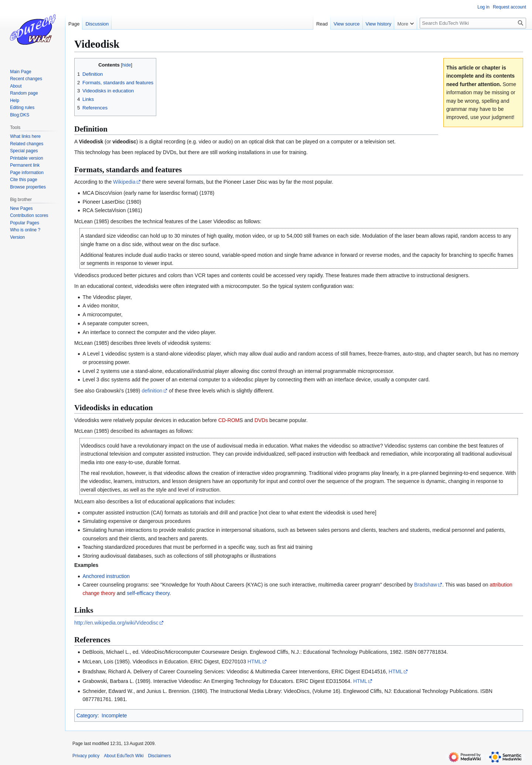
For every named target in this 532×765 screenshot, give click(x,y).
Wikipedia (124, 182)
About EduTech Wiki (124, 756)
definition (152, 391)
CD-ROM (229, 420)
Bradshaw (426, 585)
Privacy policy (86, 756)
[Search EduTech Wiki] (473, 23)
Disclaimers (160, 756)
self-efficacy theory (148, 593)
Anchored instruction (106, 576)
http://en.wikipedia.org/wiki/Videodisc (116, 623)
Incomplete (114, 715)
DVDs (261, 420)
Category (87, 715)
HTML (255, 662)
